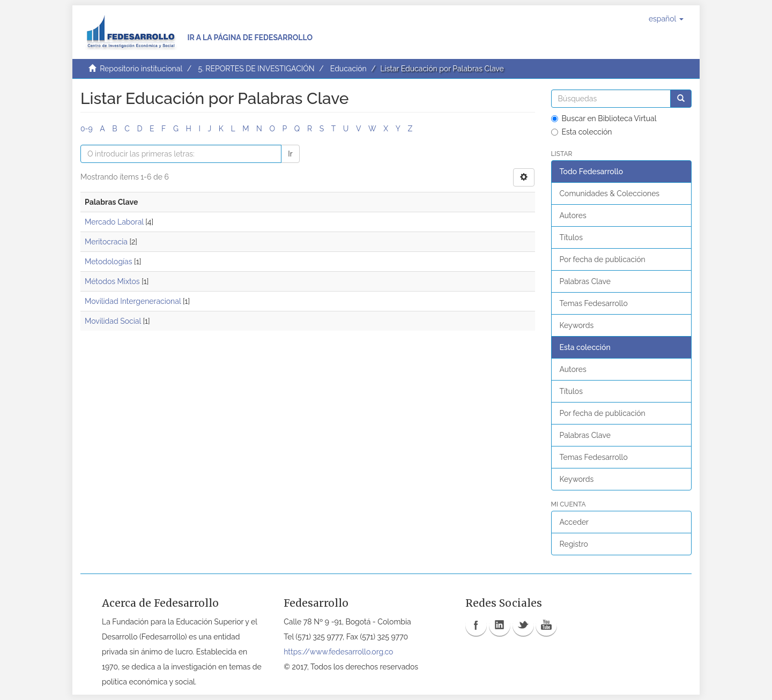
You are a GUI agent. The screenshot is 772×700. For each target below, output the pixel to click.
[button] (666, 19)
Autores (573, 215)
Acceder (574, 522)
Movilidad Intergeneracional (133, 301)
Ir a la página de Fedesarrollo (250, 38)
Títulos (571, 237)
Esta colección (582, 132)
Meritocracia (106, 242)
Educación (348, 69)
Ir (290, 154)
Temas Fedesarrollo (594, 303)
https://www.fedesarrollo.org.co (338, 652)
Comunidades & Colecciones (610, 193)
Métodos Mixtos (112, 281)
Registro (574, 544)
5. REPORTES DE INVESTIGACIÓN (256, 69)
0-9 (87, 129)
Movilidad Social (113, 321)
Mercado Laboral (114, 222)
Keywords (577, 325)
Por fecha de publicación (603, 259)
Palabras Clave (585, 281)
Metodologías (108, 262)
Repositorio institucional (141, 69)
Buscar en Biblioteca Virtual (604, 118)
